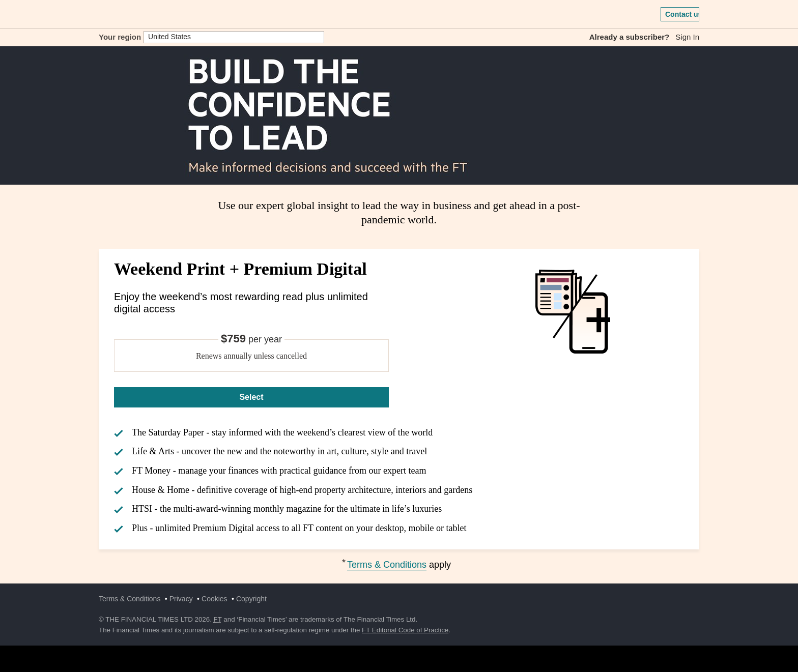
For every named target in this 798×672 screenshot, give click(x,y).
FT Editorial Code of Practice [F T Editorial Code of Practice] (405, 630)
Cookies (215, 599)
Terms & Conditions (387, 565)
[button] (104, 14)
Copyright (251, 599)
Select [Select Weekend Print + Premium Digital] (251, 397)
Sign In (687, 37)
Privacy (181, 599)
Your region (120, 37)
